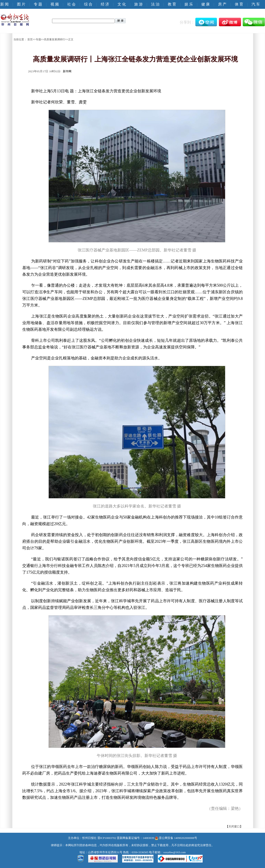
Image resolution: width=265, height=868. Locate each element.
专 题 (38, 4)
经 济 (105, 4)
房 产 (222, 4)
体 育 (239, 4)
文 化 (122, 4)
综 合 (88, 4)
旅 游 (138, 4)
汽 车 (256, 4)
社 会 (71, 4)
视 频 (55, 4)
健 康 (205, 4)
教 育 (172, 4)
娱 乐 (189, 4)
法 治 (155, 4)
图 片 (21, 4)
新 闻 (4, 4)
